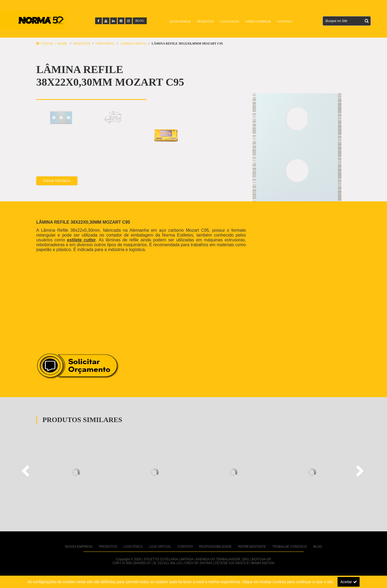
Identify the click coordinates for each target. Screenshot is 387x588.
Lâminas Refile (133, 43)
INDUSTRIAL (105, 43)
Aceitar (348, 582)
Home (62, 43)
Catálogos (230, 21)
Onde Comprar (258, 21)
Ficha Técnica (57, 181)
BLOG (140, 21)
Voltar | (47, 43)
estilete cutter (81, 240)
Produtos (205, 21)
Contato (284, 21)
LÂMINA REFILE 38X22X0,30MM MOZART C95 (187, 43)
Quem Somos (180, 21)
